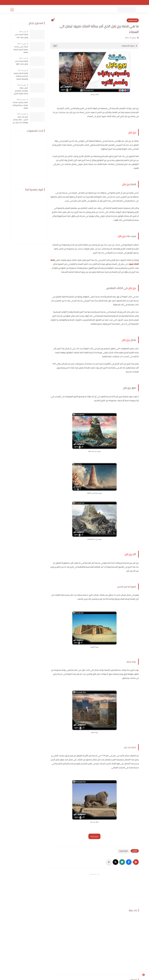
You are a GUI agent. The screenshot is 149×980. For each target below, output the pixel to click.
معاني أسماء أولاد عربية (49, 10)
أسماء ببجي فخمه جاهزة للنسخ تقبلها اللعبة (21, 49)
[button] (129, 862)
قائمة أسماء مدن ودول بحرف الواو (22, 63)
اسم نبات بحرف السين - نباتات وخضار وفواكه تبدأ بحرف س (20, 120)
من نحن (93, 3)
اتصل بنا (85, 3)
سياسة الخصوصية (118, 3)
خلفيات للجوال (32, 10)
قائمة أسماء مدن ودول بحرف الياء (22, 36)
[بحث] (12, 10)
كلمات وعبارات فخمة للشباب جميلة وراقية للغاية (20, 105)
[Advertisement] (94, 891)
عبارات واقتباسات (78, 10)
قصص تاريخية (133, 20)
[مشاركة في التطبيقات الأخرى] (109, 862)
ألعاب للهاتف (91, 10)
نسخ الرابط (94, 836)
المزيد (23, 10)
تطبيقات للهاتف (104, 10)
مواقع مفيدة (65, 10)
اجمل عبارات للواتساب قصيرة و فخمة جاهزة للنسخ (21, 91)
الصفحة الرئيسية (132, 3)
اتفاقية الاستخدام (104, 3)
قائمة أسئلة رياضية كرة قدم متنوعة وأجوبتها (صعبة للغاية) (21, 76)
